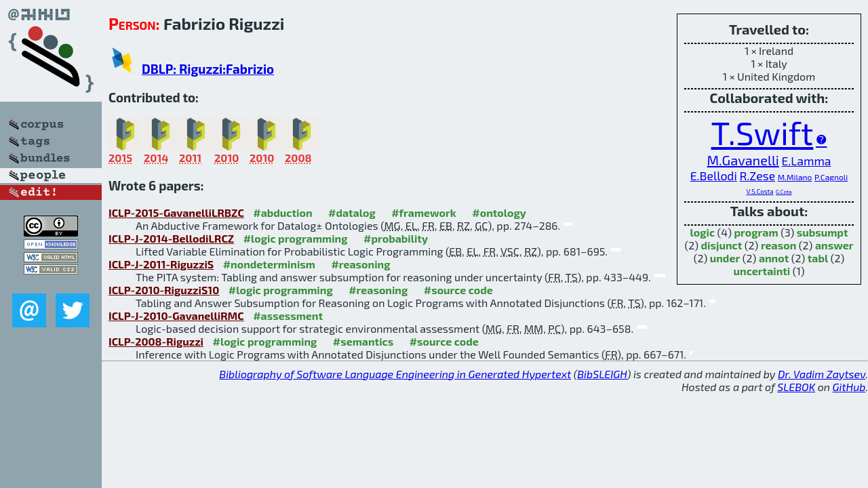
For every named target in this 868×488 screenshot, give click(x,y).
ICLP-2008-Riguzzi (156, 341)
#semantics (363, 341)
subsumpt (823, 232)
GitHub (849, 387)
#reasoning (360, 264)
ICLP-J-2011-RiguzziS (161, 264)
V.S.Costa (760, 191)
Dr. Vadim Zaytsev (822, 374)
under (725, 258)
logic (703, 232)
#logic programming (296, 238)
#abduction (282, 212)
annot (774, 258)
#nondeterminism (269, 264)
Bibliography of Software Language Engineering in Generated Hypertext (395, 374)
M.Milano (795, 177)
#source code (458, 290)
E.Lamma (806, 161)
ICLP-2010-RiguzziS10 (164, 290)
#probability (396, 238)
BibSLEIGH (602, 374)
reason (778, 245)
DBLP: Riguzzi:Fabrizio (208, 69)
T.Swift (763, 132)
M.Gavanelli (743, 160)
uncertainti (762, 271)
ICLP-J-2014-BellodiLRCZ (171, 238)
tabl (818, 258)
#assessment (288, 316)
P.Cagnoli (831, 177)
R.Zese (757, 176)
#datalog (352, 212)
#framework (424, 212)
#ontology (499, 212)
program (756, 232)
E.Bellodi (714, 176)
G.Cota (784, 192)
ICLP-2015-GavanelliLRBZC (176, 212)
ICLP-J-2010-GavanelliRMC (176, 316)
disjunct (722, 245)
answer (834, 245)
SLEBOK (796, 387)
